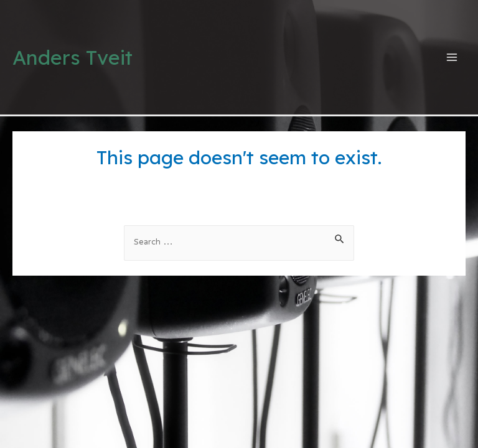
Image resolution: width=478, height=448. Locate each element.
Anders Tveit (73, 57)
